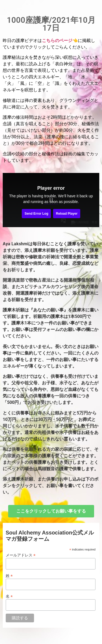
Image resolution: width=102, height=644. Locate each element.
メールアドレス (21, 555)
